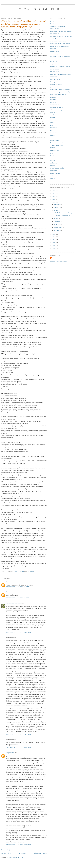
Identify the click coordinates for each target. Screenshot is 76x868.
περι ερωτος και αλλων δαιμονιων (60, 44)
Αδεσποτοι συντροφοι (57, 110)
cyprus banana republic (57, 168)
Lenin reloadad (55, 140)
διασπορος (53, 82)
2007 (54, 249)
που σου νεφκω (55, 34)
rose (52, 125)
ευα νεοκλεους (55, 72)
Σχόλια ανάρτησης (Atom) (17, 857)
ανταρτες (53, 97)
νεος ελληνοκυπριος (56, 59)
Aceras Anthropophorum (13, 603)
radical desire (54, 133)
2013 (54, 202)
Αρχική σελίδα (23, 853)
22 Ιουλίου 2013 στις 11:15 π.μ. (19, 587)
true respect (54, 120)
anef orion (53, 178)
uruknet (53, 117)
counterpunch (54, 171)
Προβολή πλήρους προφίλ (60, 262)
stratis (52, 123)
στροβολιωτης (54, 29)
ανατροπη (53, 102)
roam (52, 130)
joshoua (53, 148)
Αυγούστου (58, 207)
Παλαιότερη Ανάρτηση (40, 853)
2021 (54, 190)
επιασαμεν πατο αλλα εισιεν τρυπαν (61, 74)
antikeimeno (54, 176)
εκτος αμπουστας (55, 79)
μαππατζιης (54, 61)
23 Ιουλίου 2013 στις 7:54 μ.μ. (19, 748)
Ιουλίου (57, 210)
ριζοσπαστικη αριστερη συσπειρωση (61, 31)
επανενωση (54, 77)
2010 (54, 240)
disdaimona (54, 163)
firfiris (52, 155)
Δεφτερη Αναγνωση (56, 84)
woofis (52, 115)
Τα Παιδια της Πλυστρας (58, 26)
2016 (54, 196)
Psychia (53, 135)
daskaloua (53, 166)
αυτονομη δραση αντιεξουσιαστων (60, 89)
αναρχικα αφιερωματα (57, 107)
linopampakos (10, 753)
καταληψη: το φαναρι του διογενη (60, 66)
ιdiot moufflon (54, 69)
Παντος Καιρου (55, 51)
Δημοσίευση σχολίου (7, 850)
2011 (54, 237)
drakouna (53, 158)
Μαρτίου (57, 224)
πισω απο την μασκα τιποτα (58, 41)
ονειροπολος (54, 54)
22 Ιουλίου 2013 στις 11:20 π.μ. (19, 598)
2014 (54, 199)
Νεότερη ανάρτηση (7, 853)
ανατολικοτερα (55, 105)
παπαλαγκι (53, 49)
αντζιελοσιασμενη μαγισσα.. (59, 95)
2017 (54, 193)
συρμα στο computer (38, 9)
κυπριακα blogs (55, 64)
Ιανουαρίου (58, 230)
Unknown (9, 582)
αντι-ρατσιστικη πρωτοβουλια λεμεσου (62, 92)
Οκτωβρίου (58, 205)
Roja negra (53, 128)
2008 (54, 246)
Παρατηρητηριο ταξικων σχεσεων (60, 46)
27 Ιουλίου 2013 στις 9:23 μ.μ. (19, 845)
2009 (54, 243)
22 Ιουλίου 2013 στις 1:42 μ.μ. (19, 632)
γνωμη (52, 87)
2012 (54, 234)
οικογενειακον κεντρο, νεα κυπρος (60, 56)
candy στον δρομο (56, 173)
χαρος (52, 21)
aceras (52, 181)
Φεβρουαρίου (58, 227)
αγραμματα (54, 112)
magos (52, 138)
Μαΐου (56, 219)
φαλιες (52, 23)
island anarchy (54, 150)
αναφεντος (53, 100)
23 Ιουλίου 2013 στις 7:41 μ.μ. (19, 734)
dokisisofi (53, 160)
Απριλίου (57, 222)
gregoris (53, 153)
